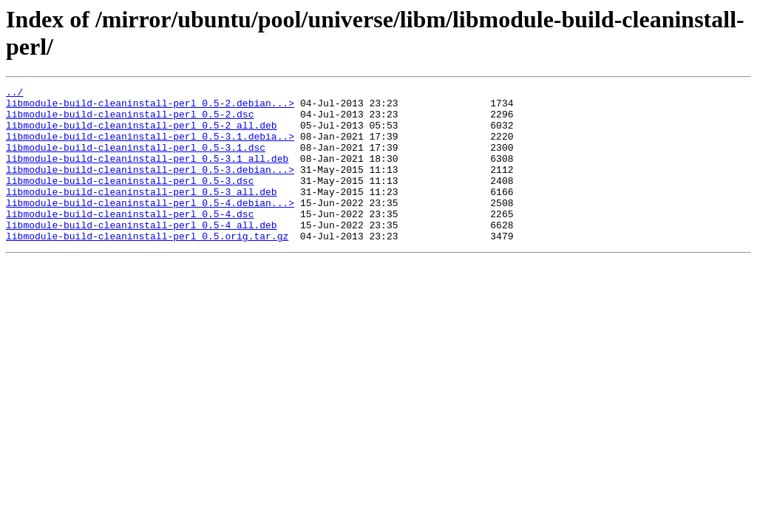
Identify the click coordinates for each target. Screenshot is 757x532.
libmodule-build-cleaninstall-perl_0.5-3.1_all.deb (147, 174)
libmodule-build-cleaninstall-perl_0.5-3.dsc (130, 200)
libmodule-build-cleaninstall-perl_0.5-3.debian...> (150, 187)
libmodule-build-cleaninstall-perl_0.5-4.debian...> (150, 227)
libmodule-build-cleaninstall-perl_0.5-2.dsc (130, 120)
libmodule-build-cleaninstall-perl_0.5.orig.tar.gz (147, 267)
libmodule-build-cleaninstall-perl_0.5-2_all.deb (142, 134)
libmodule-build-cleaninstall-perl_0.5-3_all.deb (142, 214)
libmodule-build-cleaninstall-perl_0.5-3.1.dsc (136, 160)
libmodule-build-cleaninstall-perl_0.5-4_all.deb (142, 253)
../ (14, 94)
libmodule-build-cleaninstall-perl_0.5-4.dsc (130, 240)
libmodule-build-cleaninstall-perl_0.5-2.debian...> (150, 107)
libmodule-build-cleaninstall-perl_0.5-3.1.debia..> (150, 147)
